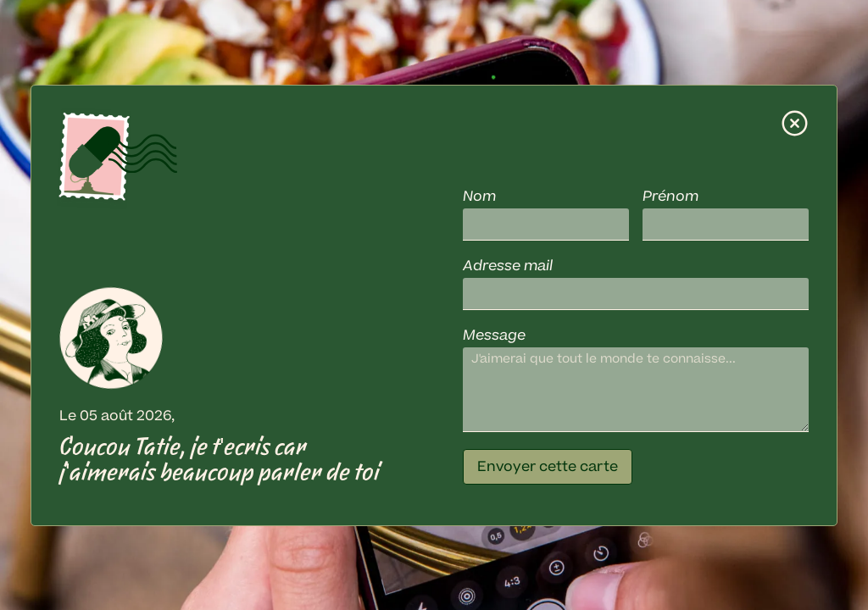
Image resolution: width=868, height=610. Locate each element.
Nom (479, 197)
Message (494, 335)
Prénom (670, 197)
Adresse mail (508, 266)
